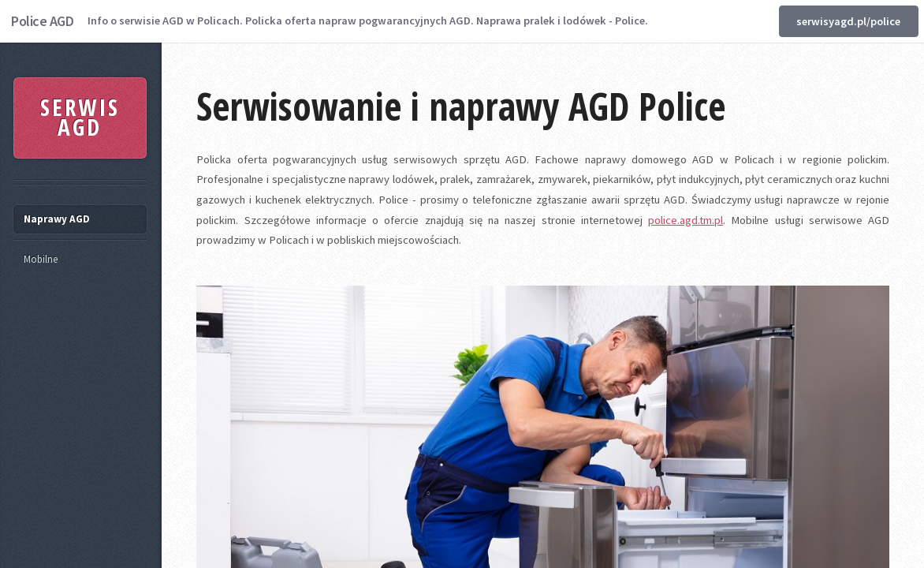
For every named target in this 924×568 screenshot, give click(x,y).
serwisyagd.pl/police (848, 21)
